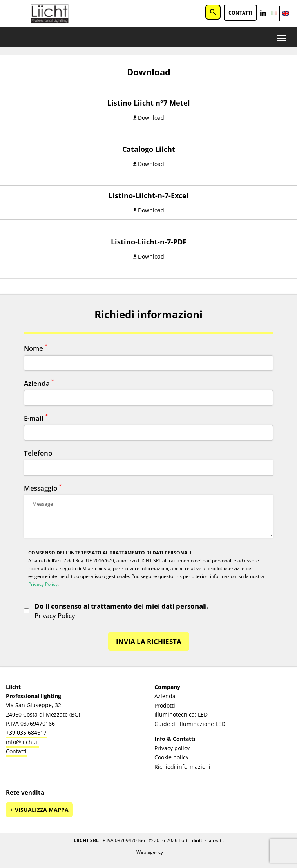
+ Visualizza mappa (39, 810)
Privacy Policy (43, 584)
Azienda (39, 383)
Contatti (240, 13)
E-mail (36, 418)
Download (149, 118)
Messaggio (43, 488)
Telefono (38, 453)
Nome (36, 348)
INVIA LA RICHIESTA (149, 641)
